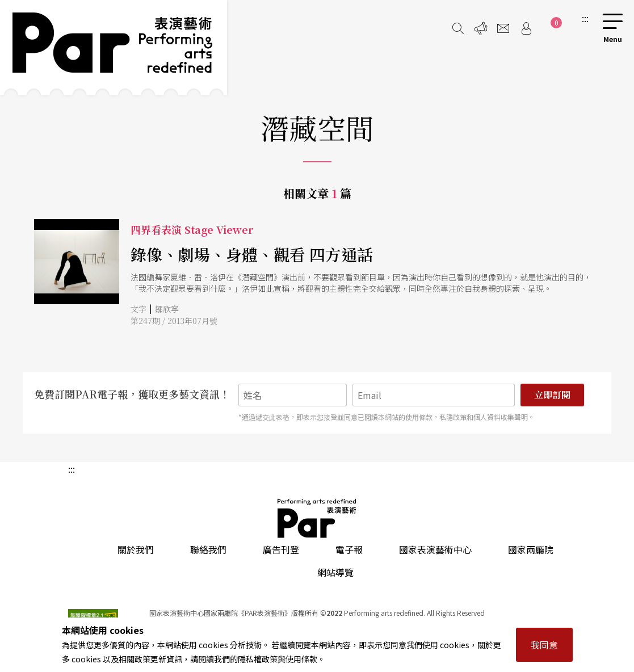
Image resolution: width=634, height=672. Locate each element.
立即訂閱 (552, 395)
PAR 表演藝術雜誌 (317, 518)
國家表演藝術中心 (435, 549)
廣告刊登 (281, 549)
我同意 (544, 645)
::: (585, 18)
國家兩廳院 (531, 549)
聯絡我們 (208, 549)
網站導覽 (335, 572)
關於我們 (136, 549)
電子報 (349, 549)
